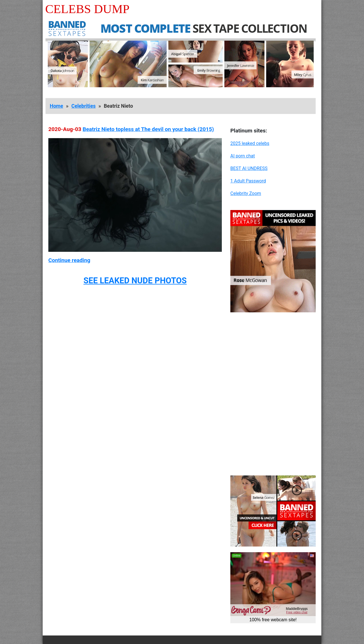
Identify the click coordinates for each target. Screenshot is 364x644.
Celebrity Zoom (246, 193)
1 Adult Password (248, 181)
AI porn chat (243, 156)
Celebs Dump (87, 9)
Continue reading (69, 260)
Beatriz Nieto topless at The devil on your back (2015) (148, 129)
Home (56, 106)
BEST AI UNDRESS (249, 168)
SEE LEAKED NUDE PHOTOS (135, 281)
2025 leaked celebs (250, 143)
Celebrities (83, 106)
